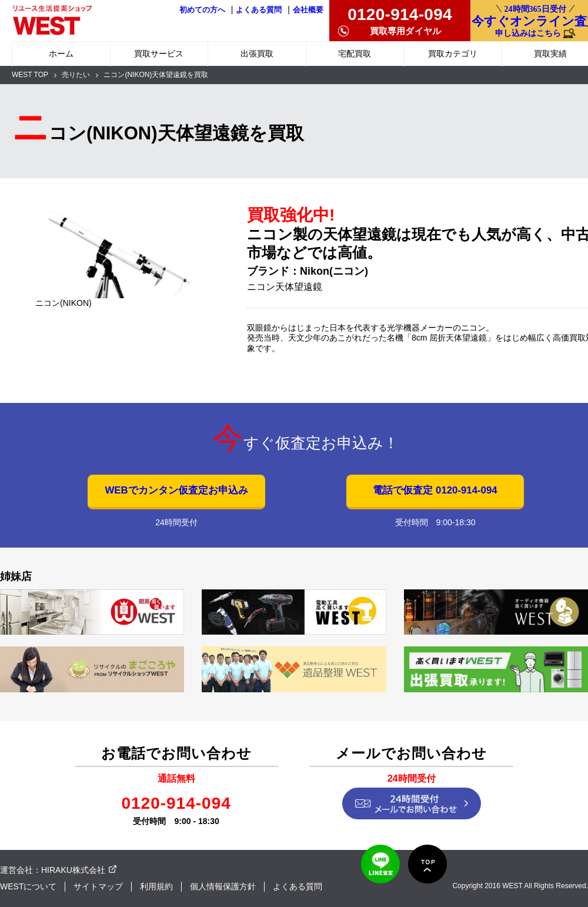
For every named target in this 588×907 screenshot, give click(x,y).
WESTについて (28, 886)
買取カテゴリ (453, 54)
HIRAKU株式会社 (73, 870)
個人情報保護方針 (223, 886)
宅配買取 (355, 54)
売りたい (76, 75)
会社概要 (308, 10)
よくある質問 (259, 10)
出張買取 (257, 54)
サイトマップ (98, 886)
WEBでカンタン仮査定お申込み (176, 490)
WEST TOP (30, 75)
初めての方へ (202, 10)
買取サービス (159, 54)
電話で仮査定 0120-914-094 (435, 490)
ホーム (61, 54)
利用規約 (156, 886)
